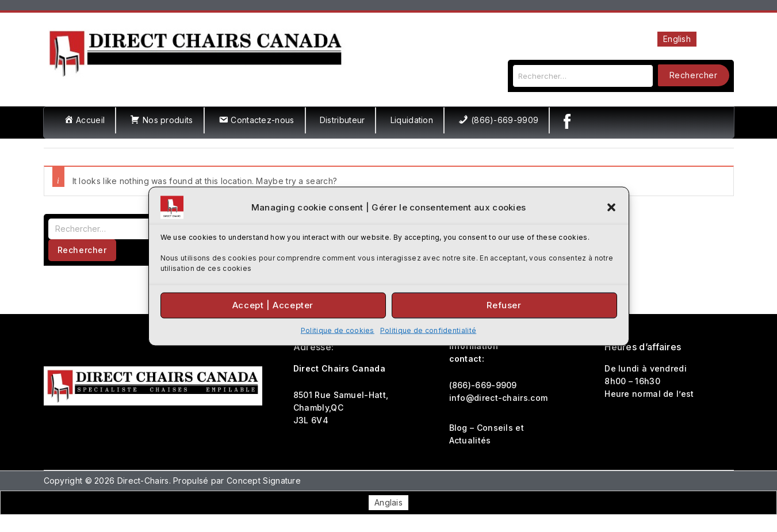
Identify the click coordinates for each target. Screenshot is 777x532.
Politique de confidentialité (428, 330)
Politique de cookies (338, 330)
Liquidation (412, 120)
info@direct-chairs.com (499, 398)
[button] (611, 207)
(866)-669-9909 (483, 385)
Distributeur (342, 120)
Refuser (504, 305)
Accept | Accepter (273, 305)
